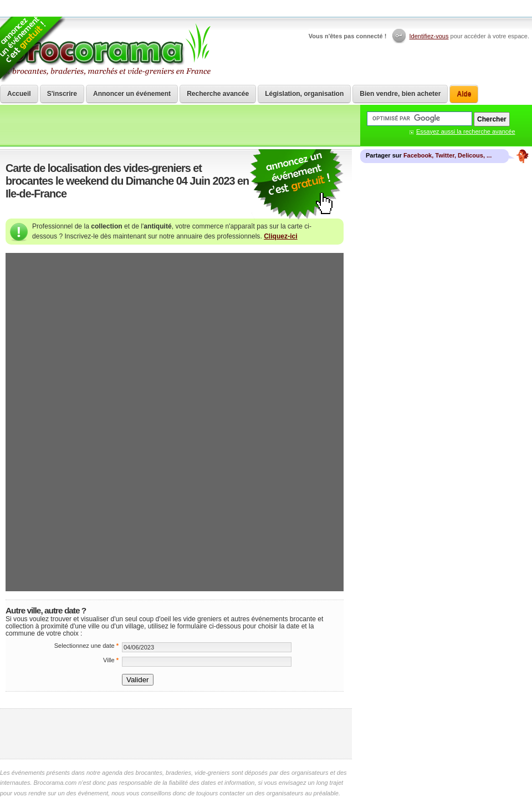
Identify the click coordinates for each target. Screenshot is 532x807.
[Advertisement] (176, 734)
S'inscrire (62, 94)
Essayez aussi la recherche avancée (466, 131)
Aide (464, 94)
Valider (138, 680)
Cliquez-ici (280, 236)
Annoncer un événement (132, 94)
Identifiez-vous (429, 36)
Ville (111, 660)
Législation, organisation (304, 94)
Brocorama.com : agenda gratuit (106, 50)
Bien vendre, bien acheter (400, 94)
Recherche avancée (218, 94)
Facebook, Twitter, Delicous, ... (447, 155)
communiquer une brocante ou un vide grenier (296, 185)
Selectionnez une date (86, 646)
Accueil (19, 94)
